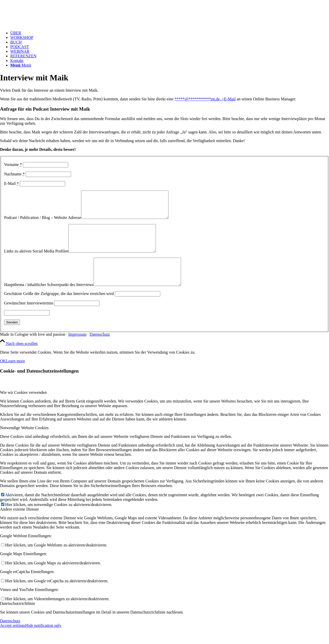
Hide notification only (43, 642)
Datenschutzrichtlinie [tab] (18, 620)
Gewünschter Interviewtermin (29, 319)
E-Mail (11, 183)
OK (3, 377)
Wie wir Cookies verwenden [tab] (23, 409)
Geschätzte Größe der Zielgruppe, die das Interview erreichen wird (59, 310)
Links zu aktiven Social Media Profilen (36, 262)
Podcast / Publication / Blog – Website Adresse (43, 223)
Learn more (15, 377)
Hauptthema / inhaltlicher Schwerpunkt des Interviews (49, 301)
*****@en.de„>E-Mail (205, 99)
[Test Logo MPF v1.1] (38, 24)
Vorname (13, 165)
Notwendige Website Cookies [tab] (24, 444)
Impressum (77, 350)
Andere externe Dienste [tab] (19, 525)
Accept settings (13, 642)
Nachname (14, 174)
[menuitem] (170, 33)
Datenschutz (100, 350)
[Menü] (21, 65)
